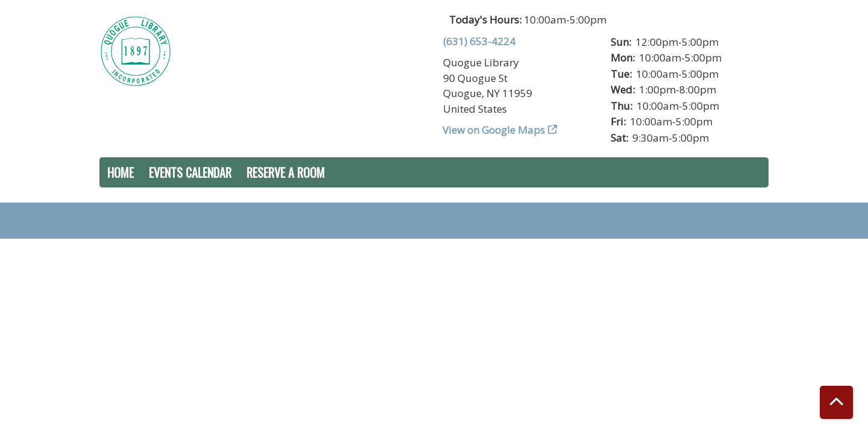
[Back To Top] (836, 402)
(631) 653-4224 (479, 41)
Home (121, 172)
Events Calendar (190, 172)
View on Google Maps (494, 130)
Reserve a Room (286, 172)
